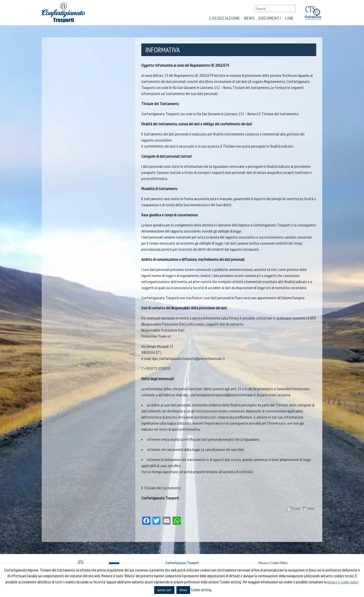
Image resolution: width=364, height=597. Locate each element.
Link (289, 18)
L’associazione (225, 18)
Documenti (270, 18)
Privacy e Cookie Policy (273, 563)
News (249, 18)
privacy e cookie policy (343, 582)
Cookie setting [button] (201, 590)
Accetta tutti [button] (164, 590)
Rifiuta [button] (183, 590)
